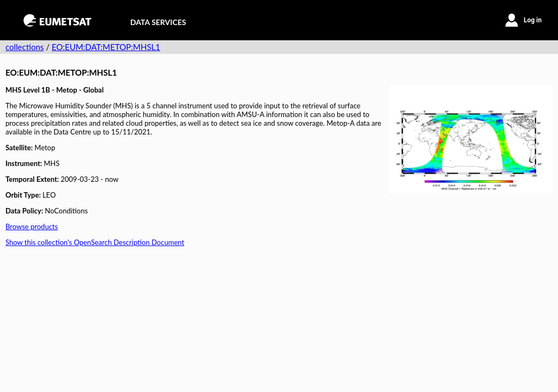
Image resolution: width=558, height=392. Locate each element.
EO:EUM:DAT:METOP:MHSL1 (106, 47)
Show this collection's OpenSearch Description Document (95, 242)
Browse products (32, 226)
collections (25, 47)
